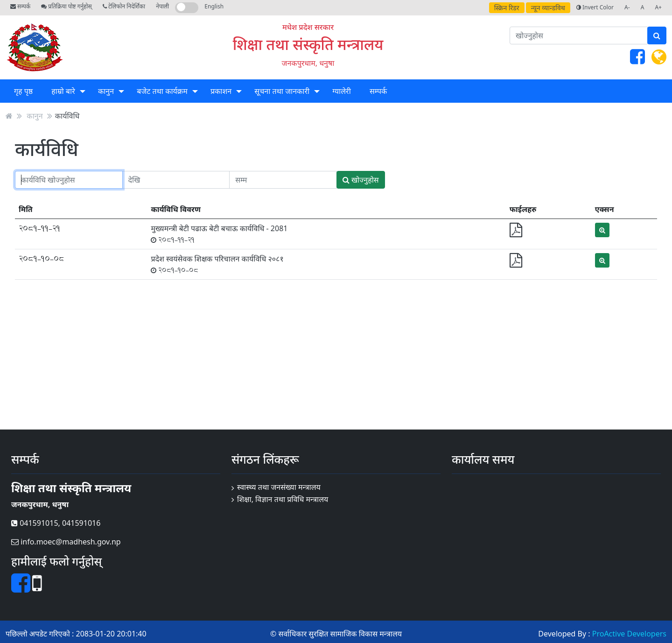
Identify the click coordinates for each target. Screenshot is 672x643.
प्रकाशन (221, 91)
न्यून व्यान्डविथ (548, 8)
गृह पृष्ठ (23, 91)
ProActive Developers (629, 634)
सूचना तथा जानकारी (282, 91)
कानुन (106, 91)
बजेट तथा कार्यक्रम (162, 91)
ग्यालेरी (341, 91)
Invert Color (595, 7)
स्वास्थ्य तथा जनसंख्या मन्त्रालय (279, 487)
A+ (658, 7)
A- (627, 7)
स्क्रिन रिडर (507, 8)
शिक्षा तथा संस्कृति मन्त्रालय (308, 44)
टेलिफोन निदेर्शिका (124, 6)
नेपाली (162, 6)
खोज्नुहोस (361, 180)
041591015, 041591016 (56, 523)
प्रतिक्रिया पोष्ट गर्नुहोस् (66, 6)
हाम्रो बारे (63, 91)
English (214, 6)
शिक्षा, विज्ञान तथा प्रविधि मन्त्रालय (283, 499)
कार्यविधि (67, 116)
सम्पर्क (20, 6)
